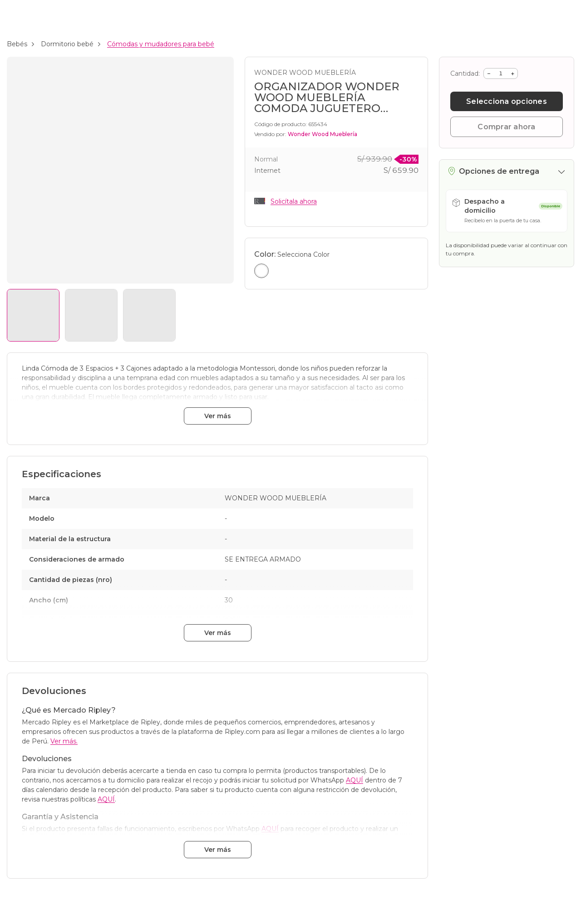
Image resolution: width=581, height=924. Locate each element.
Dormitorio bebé (67, 44)
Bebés (17, 44)
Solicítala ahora (294, 201)
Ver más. (64, 741)
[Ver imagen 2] (91, 315)
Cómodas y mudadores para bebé (161, 44)
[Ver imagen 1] (33, 315)
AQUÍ (355, 780)
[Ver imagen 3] (149, 315)
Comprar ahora (506, 127)
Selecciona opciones (507, 101)
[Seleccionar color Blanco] (261, 271)
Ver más (218, 416)
